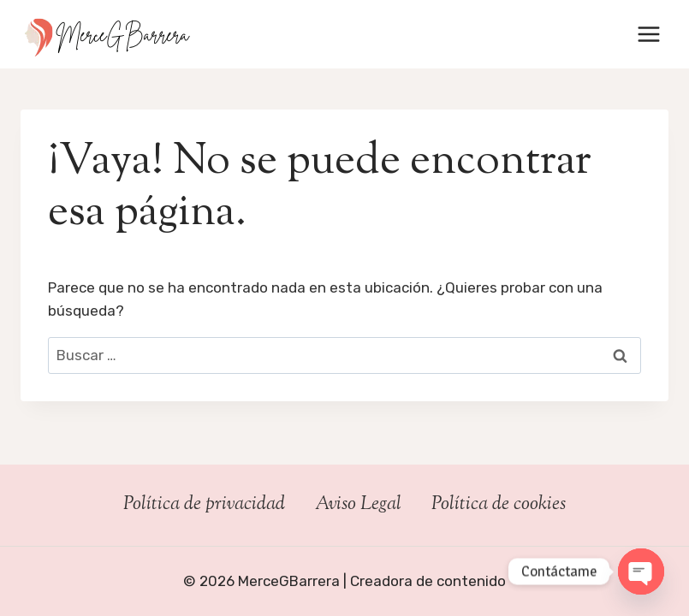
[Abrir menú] (648, 34)
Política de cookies (499, 505)
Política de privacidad (204, 505)
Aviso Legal (358, 505)
